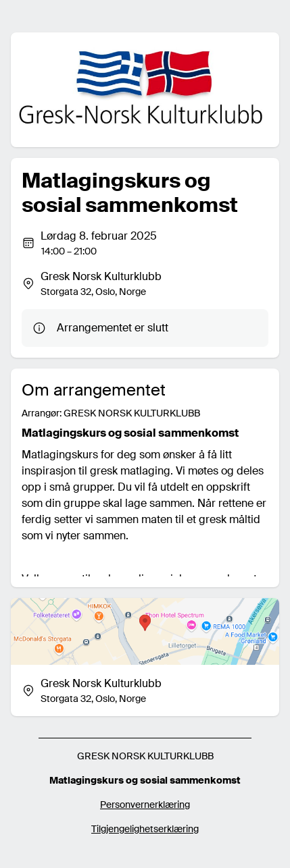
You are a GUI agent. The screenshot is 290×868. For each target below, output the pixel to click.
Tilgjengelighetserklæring (145, 829)
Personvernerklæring (145, 805)
